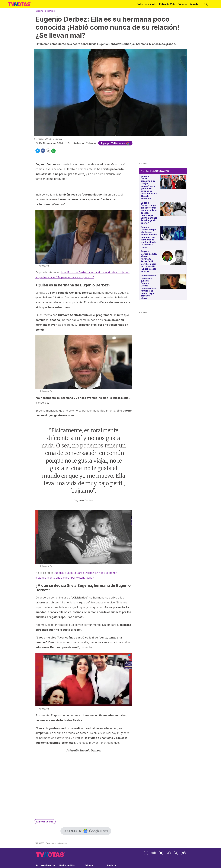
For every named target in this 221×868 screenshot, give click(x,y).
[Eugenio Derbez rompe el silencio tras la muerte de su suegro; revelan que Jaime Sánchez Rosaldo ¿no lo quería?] (173, 209)
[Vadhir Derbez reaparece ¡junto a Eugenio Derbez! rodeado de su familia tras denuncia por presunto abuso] (173, 282)
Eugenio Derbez (45, 822)
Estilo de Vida (167, 4)
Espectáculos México (46, 11)
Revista (194, 4)
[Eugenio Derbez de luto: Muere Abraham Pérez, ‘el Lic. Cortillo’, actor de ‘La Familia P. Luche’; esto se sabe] (173, 257)
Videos (182, 4)
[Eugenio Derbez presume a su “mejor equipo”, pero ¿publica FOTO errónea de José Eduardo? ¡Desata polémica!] (173, 182)
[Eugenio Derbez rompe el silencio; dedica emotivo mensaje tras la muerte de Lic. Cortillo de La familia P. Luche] (173, 233)
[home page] (20, 4)
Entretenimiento (147, 4)
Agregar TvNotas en (115, 143)
